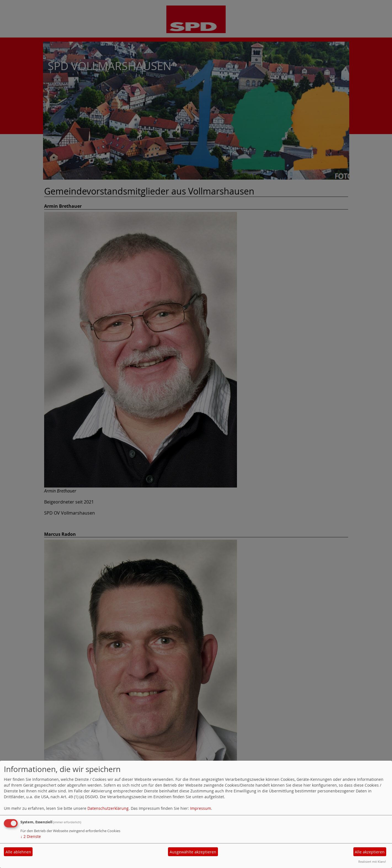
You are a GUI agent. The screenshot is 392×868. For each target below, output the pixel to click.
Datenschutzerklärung (108, 808)
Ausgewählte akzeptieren (193, 852)
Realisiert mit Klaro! (372, 862)
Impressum (201, 808)
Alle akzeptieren (370, 852)
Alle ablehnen (18, 852)
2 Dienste (31, 836)
